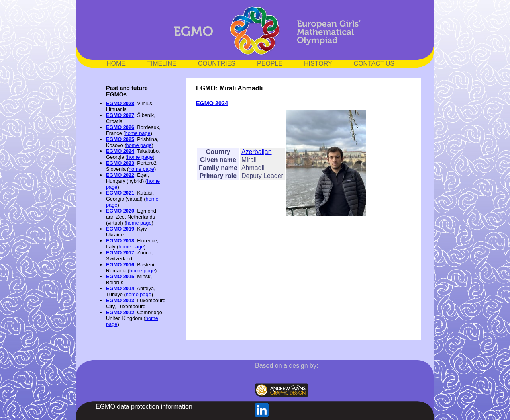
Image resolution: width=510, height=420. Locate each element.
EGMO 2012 (120, 312)
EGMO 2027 (120, 115)
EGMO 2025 (120, 139)
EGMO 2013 (120, 300)
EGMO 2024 (120, 151)
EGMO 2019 (120, 229)
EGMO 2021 (120, 193)
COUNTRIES (217, 63)
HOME (116, 63)
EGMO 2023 (120, 163)
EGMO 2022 (120, 175)
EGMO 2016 (120, 265)
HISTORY (318, 63)
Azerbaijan (257, 152)
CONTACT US (374, 63)
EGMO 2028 (120, 103)
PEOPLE (270, 63)
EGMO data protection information (144, 407)
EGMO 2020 (120, 211)
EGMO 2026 (120, 127)
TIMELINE (162, 63)
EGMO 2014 (120, 288)
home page (138, 133)
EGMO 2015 (120, 276)
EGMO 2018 (120, 241)
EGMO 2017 (120, 253)
